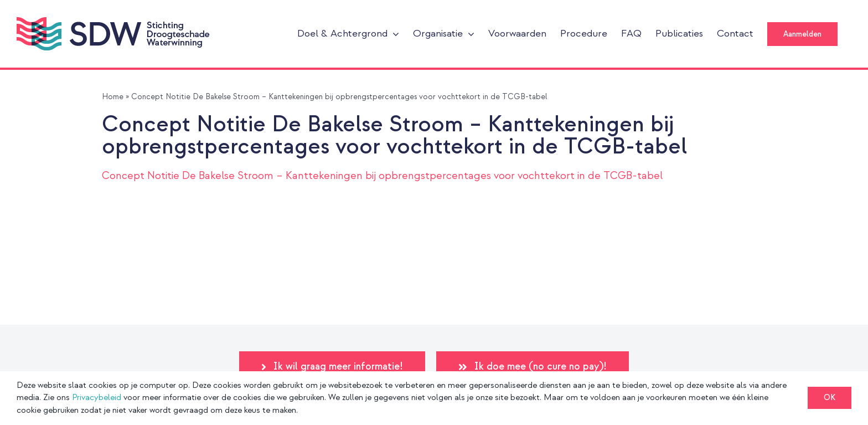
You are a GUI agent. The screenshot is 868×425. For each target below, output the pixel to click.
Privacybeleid (97, 398)
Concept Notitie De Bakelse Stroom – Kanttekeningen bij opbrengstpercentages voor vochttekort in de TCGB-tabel (382, 176)
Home (113, 97)
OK (830, 398)
